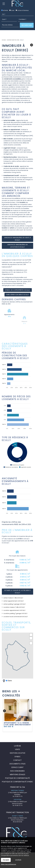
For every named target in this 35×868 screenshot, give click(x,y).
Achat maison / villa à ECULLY (13, 598)
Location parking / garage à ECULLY (15, 613)
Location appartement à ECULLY (14, 610)
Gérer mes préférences (8, 864)
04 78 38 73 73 (18, 796)
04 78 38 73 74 (18, 805)
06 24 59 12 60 (17, 822)
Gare (7, 681)
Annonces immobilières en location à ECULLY (17, 246)
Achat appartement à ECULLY (14, 601)
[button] (17, 465)
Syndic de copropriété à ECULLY (18, 290)
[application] (17, 374)
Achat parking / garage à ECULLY (15, 604)
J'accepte (6, 860)
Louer (12, 10)
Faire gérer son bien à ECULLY (17, 295)
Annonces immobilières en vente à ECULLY (18, 239)
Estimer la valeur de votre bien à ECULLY (17, 592)
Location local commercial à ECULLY (16, 617)
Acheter (5, 10)
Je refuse (18, 860)
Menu (4, 4)
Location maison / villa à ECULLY (14, 607)
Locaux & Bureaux (22, 10)
